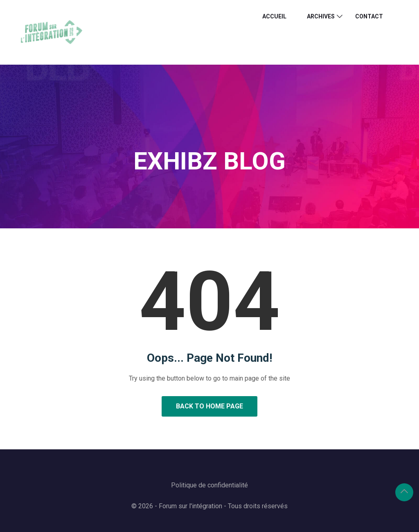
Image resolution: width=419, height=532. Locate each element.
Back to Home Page (209, 406)
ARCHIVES (321, 16)
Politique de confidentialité (209, 485)
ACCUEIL (274, 16)
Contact (369, 16)
